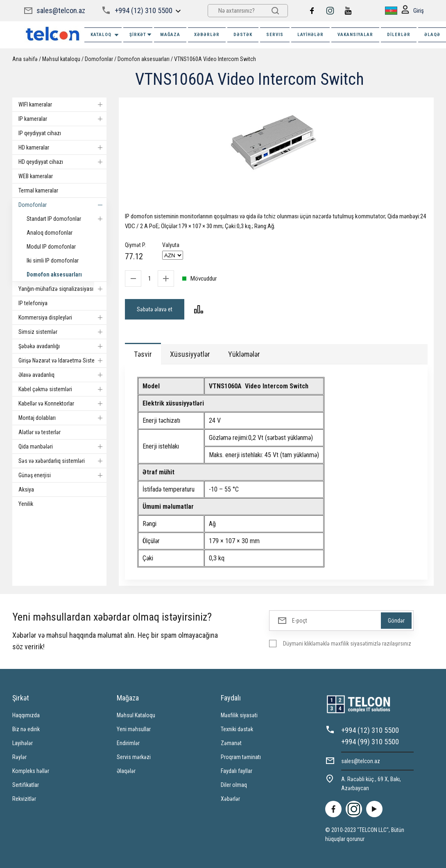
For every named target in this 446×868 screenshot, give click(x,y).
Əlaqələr (126, 771)
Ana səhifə (25, 59)
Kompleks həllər (31, 771)
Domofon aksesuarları (144, 59)
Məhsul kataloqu (61, 59)
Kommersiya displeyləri (62, 317)
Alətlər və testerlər (40, 432)
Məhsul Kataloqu (136, 715)
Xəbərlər (230, 799)
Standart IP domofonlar (67, 219)
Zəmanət (231, 743)
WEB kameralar (36, 176)
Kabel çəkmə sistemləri (62, 389)
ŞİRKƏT (141, 35)
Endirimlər (128, 743)
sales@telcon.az (61, 10)
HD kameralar (62, 147)
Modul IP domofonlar (51, 247)
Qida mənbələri (62, 446)
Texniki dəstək (237, 729)
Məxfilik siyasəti (239, 715)
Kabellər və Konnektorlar (62, 403)
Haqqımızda (26, 715)
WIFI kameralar (62, 104)
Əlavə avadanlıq (62, 375)
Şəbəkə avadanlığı (62, 346)
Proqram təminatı (241, 757)
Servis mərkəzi (134, 757)
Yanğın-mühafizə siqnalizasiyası (62, 289)
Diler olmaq (234, 785)
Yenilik (26, 504)
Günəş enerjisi (62, 475)
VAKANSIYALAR (355, 35)
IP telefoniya (33, 303)
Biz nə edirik (26, 729)
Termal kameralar (38, 190)
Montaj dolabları (62, 418)
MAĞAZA (170, 35)
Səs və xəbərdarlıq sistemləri (62, 461)
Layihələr (310, 35)
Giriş (413, 11)
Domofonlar (99, 59)
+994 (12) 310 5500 (144, 10)
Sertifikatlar (26, 785)
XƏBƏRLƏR (207, 35)
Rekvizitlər (24, 799)
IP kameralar (62, 119)
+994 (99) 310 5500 (370, 742)
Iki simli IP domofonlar (53, 261)
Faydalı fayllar (237, 771)
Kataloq (105, 35)
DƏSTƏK (243, 35)
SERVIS (275, 35)
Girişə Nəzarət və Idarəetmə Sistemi (62, 360)
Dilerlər (399, 35)
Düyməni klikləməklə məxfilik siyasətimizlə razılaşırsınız (347, 644)
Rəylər (19, 757)
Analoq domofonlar (50, 233)
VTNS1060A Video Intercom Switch (215, 59)
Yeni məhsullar (134, 729)
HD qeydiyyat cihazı (62, 162)
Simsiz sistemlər (62, 332)
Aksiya (26, 490)
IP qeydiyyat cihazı (40, 133)
